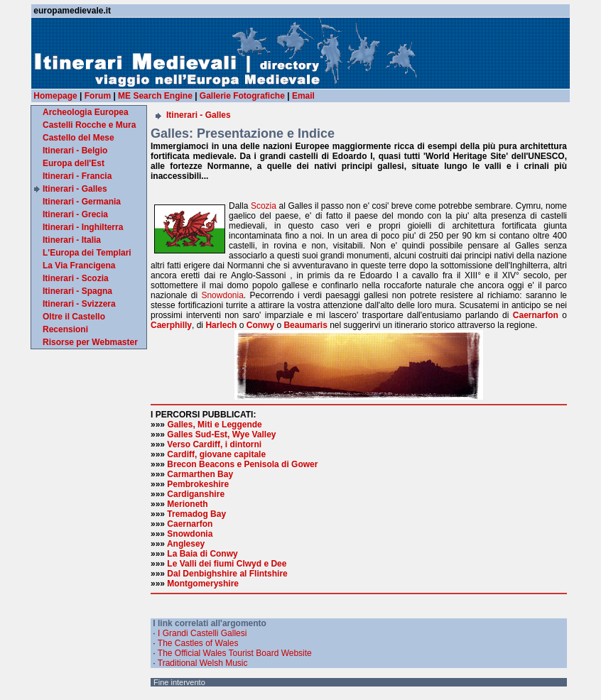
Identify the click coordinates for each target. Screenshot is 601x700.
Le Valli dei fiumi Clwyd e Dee (227, 564)
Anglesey (186, 544)
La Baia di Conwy (202, 554)
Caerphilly (171, 325)
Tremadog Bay (196, 514)
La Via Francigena (79, 266)
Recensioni (65, 329)
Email (303, 96)
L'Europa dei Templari (87, 253)
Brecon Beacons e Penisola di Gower (242, 464)
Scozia (264, 206)
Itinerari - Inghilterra (83, 227)
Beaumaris (305, 325)
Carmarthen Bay (200, 474)
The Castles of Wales (198, 643)
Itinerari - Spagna (77, 291)
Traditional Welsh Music (203, 663)
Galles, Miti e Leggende (214, 425)
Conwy (260, 325)
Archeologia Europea (86, 112)
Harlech (221, 325)
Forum (98, 96)
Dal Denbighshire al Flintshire (227, 574)
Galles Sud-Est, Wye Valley (221, 434)
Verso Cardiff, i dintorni (214, 444)
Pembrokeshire (198, 484)
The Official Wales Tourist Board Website (235, 653)
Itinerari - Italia (72, 240)
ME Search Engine (155, 96)
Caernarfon (536, 315)
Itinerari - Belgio (75, 151)
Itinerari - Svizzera (79, 304)
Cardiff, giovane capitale (216, 454)
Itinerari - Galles (75, 189)
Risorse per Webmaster (90, 342)
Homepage (55, 96)
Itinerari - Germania (82, 202)
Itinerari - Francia (77, 176)
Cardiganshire (196, 494)
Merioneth (187, 504)
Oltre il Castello (74, 317)
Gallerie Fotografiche (242, 96)
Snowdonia (222, 295)
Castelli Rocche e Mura (89, 125)
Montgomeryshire (203, 584)
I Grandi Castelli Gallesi (202, 633)
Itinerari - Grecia (75, 214)
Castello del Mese (78, 138)
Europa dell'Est (74, 163)
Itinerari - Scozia (76, 278)
